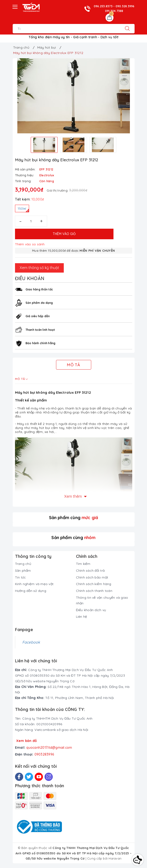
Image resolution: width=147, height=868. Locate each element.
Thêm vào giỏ (64, 234)
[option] (74, 96)
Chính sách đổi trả (90, 571)
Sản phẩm (23, 571)
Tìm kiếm (83, 564)
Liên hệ (82, 617)
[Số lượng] (31, 221)
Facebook (31, 642)
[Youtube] (39, 777)
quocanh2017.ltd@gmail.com (49, 748)
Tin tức (21, 577)
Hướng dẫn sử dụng (31, 591)
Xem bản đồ (27, 741)
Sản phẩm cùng (74, 518)
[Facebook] (19, 777)
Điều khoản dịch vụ (91, 610)
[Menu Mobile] (15, 6)
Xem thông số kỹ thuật (39, 268)
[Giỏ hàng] (109, 18)
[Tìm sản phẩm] (66, 29)
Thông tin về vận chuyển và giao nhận (102, 600)
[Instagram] (49, 777)
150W (23, 209)
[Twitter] (29, 777)
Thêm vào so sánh (30, 244)
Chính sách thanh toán (94, 591)
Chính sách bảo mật (92, 577)
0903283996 (44, 754)
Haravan (115, 858)
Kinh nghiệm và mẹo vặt (34, 584)
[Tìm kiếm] (127, 29)
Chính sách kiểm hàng (94, 584)
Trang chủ (23, 564)
